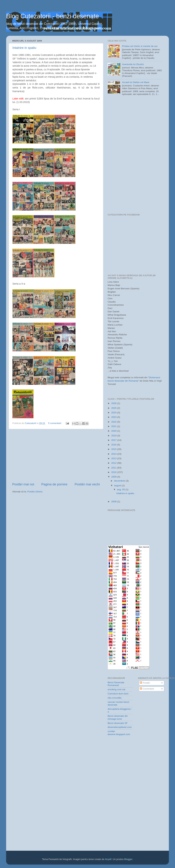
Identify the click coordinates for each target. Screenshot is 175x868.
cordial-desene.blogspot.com (119, 733)
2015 (114, 449)
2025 (114, 408)
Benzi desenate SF (118, 723)
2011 (114, 468)
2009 (114, 477)
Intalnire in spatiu (24, 48)
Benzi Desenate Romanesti (116, 684)
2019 (114, 436)
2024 (114, 413)
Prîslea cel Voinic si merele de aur (140, 46)
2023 (114, 417)
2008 (114, 502)
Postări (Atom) (35, 492)
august (118, 485)
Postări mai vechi (87, 484)
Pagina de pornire (54, 484)
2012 (114, 463)
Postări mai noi (23, 484)
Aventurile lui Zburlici (133, 64)
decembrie (120, 481)
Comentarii (147, 689)
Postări (145, 683)
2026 (114, 403)
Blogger (128, 859)
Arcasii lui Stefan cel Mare (136, 82)
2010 (114, 472)
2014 (114, 454)
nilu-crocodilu (115, 698)
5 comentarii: (55, 423)
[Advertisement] (56, 456)
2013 (114, 458)
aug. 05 (121, 489)
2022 (114, 422)
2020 (114, 431)
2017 (114, 440)
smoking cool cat (116, 689)
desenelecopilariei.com (120, 727)
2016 (114, 445)
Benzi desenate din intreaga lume (118, 717)
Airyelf (108, 859)
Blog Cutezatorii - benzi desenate (52, 16)
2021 (114, 426)
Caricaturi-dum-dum (118, 694)
